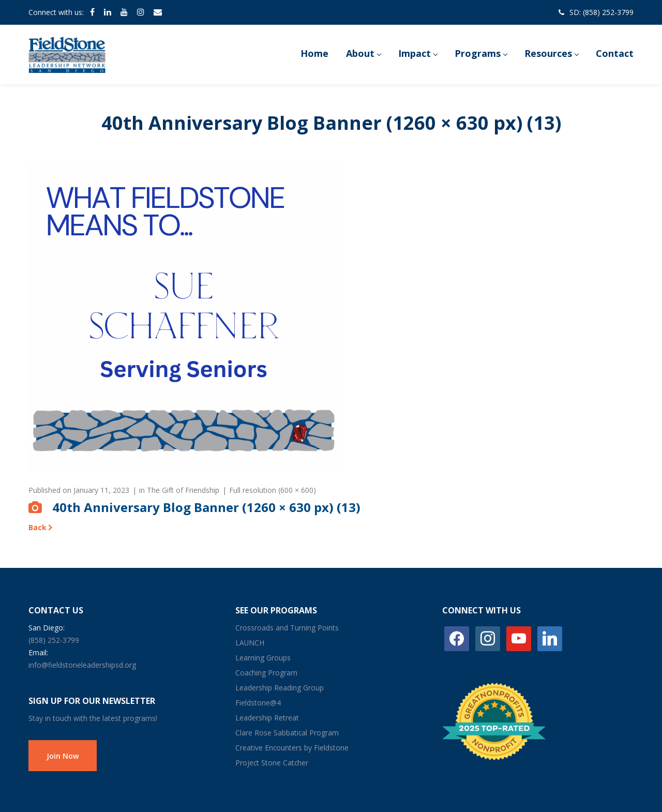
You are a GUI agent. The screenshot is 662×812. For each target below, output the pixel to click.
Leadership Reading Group (280, 688)
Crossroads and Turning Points (287, 628)
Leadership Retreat (267, 718)
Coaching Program (266, 673)
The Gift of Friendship (183, 490)
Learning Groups (263, 658)
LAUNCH (250, 643)
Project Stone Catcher (272, 763)
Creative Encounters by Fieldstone (292, 748)
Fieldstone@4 (258, 703)
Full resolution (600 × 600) (273, 490)
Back (37, 527)
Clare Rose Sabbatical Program (287, 733)
